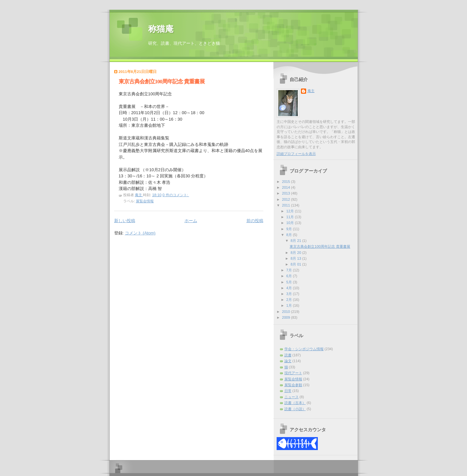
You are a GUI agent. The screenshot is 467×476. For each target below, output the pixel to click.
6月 (290, 276)
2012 (287, 199)
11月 (291, 217)
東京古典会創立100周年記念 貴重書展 (162, 82)
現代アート (293, 373)
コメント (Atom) (140, 233)
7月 (290, 270)
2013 (287, 193)
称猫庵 (161, 29)
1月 (290, 305)
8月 (290, 235)
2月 (290, 300)
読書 (288, 355)
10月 (291, 223)
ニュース (292, 397)
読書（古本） (295, 403)
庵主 (311, 91)
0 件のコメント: (176, 195)
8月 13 (296, 258)
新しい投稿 (125, 221)
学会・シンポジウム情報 (304, 349)
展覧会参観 (293, 385)
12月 (291, 211)
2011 (287, 205)
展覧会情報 (145, 201)
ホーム (191, 221)
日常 (288, 391)
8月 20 (296, 253)
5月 (290, 282)
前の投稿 (255, 221)
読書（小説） (295, 409)
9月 (290, 229)
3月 (290, 294)
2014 (287, 187)
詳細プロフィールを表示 (296, 154)
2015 (287, 182)
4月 (290, 288)
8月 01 (296, 264)
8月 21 (296, 241)
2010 (287, 312)
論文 (288, 361)
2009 (287, 317)
